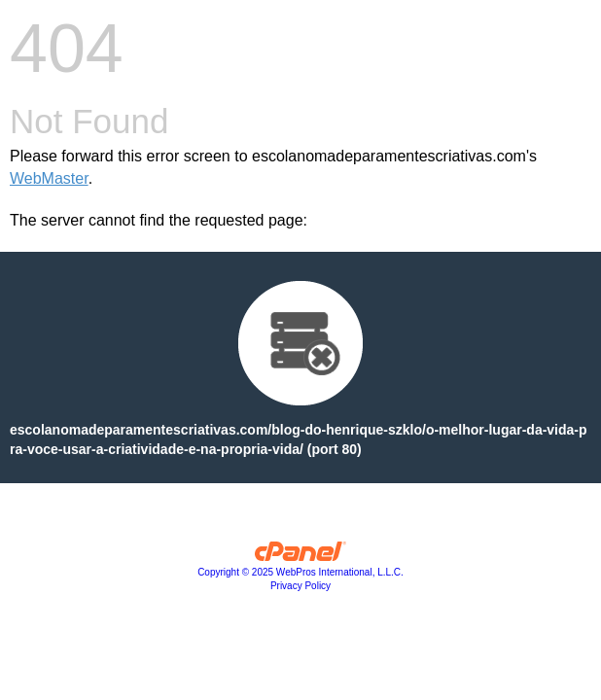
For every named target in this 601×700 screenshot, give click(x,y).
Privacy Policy (300, 586)
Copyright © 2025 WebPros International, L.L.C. (300, 572)
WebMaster (49, 178)
